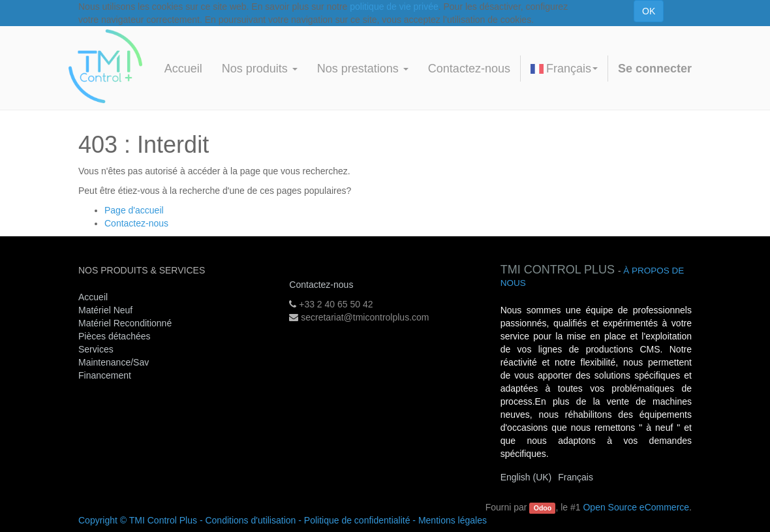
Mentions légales (453, 520)
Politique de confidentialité (357, 520)
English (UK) (526, 477)
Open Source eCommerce (636, 507)
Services (97, 349)
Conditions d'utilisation (250, 520)
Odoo (543, 508)
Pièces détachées (115, 336)
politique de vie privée (394, 7)
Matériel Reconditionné (125, 323)
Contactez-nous (136, 223)
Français (564, 69)
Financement (105, 375)
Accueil (93, 297)
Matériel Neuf (105, 310)
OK (649, 11)
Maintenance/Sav (114, 362)
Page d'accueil (134, 210)
